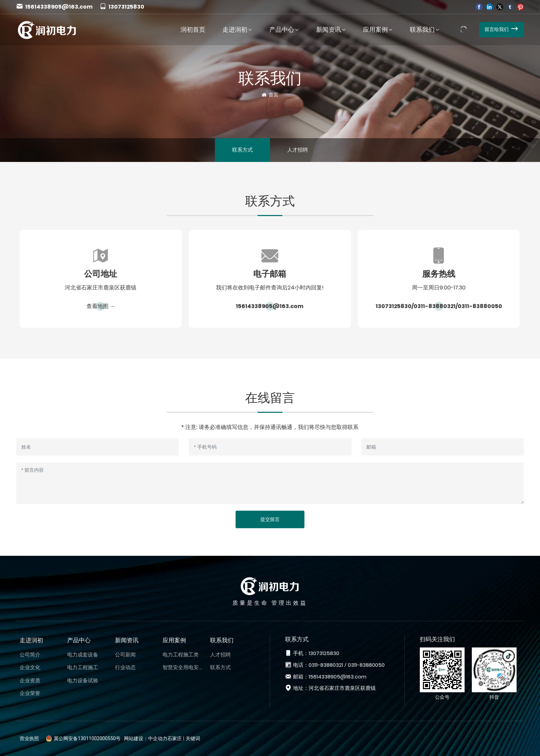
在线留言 (270, 398)
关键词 (193, 738)
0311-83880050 (480, 306)
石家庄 (175, 738)
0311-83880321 (435, 306)
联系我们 (270, 78)
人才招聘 (298, 150)
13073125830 (122, 7)
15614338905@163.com (54, 7)
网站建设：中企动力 (146, 738)
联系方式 (242, 150)
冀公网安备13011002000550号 (87, 738)
